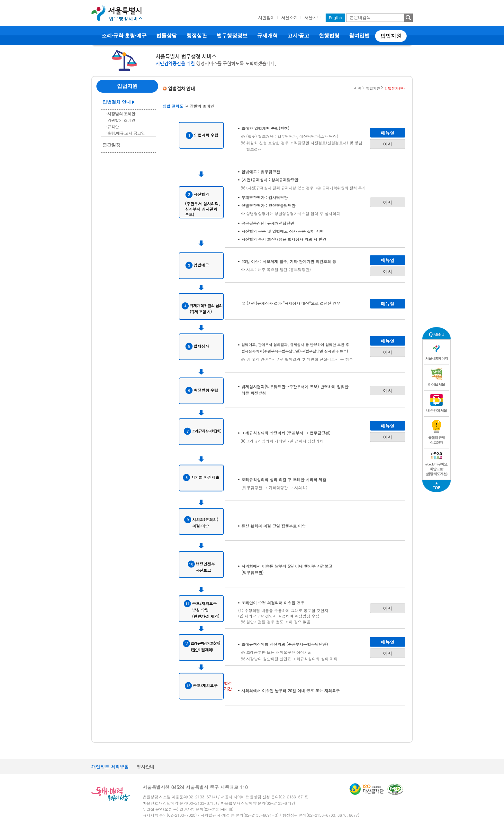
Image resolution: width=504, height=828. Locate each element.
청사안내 (146, 767)
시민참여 (266, 18)
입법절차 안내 (117, 102)
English (335, 18)
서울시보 (313, 18)
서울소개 (290, 18)
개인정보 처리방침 (110, 767)
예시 (388, 144)
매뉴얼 (388, 133)
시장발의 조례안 (121, 114)
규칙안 (113, 127)
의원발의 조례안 (121, 120)
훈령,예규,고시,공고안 (126, 133)
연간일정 (112, 145)
